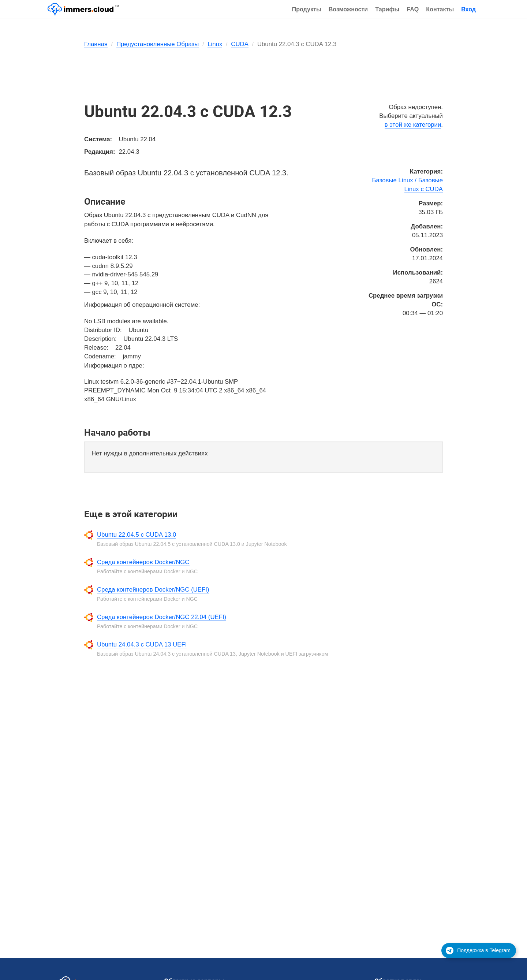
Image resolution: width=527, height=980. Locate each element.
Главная (96, 44)
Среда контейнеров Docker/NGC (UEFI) (153, 590)
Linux (215, 44)
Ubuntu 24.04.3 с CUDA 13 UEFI (142, 644)
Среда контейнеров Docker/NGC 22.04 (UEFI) (162, 617)
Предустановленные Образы (158, 44)
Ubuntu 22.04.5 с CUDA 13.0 (137, 535)
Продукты (307, 9)
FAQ (413, 9)
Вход (468, 9)
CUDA (240, 44)
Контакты (440, 9)
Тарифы (387, 9)
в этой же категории (413, 125)
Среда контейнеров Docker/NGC (143, 562)
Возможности (348, 9)
